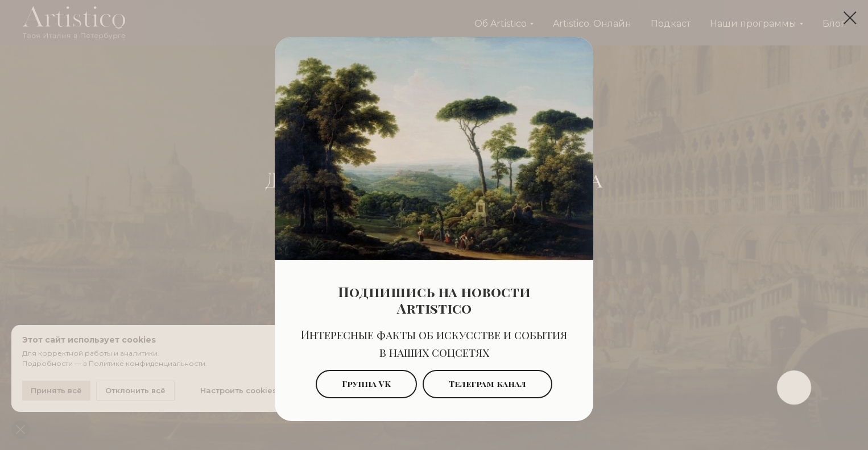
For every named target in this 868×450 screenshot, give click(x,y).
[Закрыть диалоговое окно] (850, 18)
